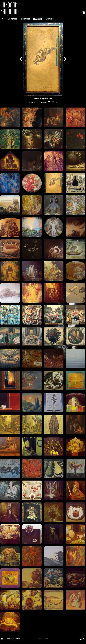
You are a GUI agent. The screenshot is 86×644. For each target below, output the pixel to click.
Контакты (50, 19)
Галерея (38, 19)
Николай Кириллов (12, 639)
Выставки (25, 19)
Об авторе (12, 19)
